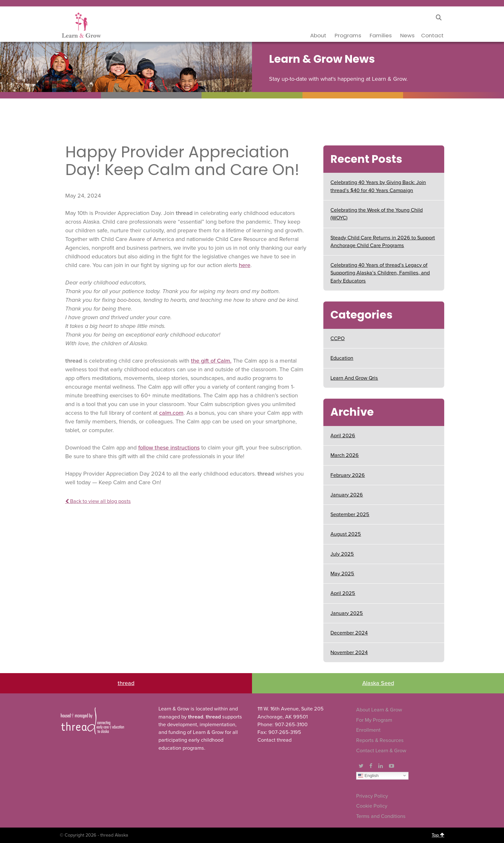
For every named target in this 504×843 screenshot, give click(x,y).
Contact (432, 35)
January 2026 (347, 495)
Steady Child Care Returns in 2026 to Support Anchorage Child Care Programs (383, 242)
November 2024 (349, 653)
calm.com (171, 413)
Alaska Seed (378, 683)
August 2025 (346, 534)
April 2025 (343, 593)
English (368, 775)
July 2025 (342, 554)
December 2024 (349, 633)
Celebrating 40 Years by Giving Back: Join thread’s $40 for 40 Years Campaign (378, 186)
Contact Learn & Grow (381, 751)
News (407, 35)
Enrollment (368, 730)
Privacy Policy (372, 796)
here (245, 265)
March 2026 (345, 455)
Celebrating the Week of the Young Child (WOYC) (377, 214)
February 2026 (348, 475)
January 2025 (347, 613)
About (318, 35)
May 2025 (342, 574)
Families (381, 35)
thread (126, 683)
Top (438, 835)
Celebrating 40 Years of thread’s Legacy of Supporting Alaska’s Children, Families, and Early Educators (380, 273)
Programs (348, 35)
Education (342, 358)
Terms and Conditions (381, 816)
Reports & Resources (380, 740)
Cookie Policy (372, 806)
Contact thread (274, 740)
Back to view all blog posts (98, 501)
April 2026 (343, 436)
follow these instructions (169, 448)
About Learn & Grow (379, 710)
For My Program (374, 720)
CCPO (337, 338)
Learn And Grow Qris (354, 378)
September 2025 (350, 514)
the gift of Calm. (211, 361)
